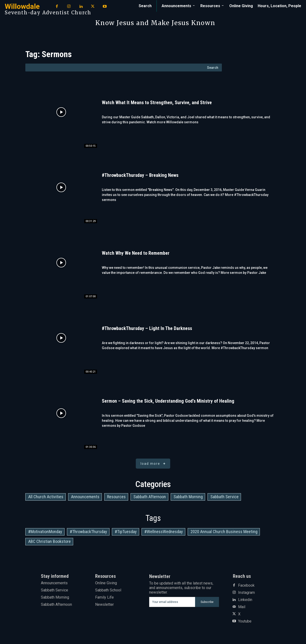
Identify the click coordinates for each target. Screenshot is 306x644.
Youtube (245, 621)
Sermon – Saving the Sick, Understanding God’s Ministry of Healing (168, 401)
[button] (145, 6)
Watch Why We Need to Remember (136, 253)
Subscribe (207, 602)
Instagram (246, 593)
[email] (172, 602)
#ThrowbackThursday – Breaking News (140, 175)
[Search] (213, 68)
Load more (154, 464)
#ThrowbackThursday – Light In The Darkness (147, 328)
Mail (242, 607)
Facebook (246, 585)
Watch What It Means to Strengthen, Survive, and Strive (157, 103)
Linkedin (245, 600)
